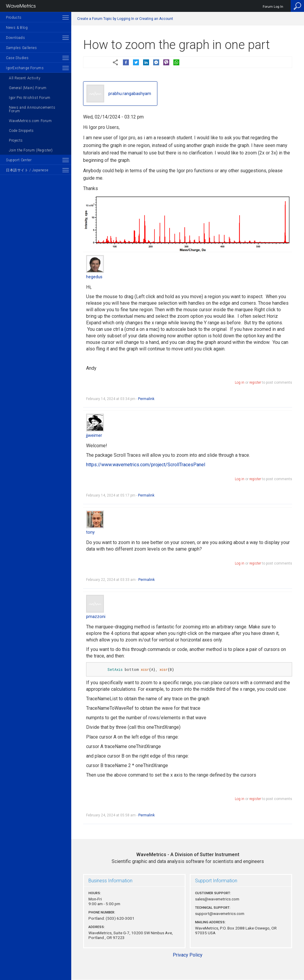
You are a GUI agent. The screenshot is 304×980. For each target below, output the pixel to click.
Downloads (15, 38)
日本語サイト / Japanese (27, 170)
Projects (16, 140)
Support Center (19, 160)
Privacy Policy (188, 955)
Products (14, 18)
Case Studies (17, 58)
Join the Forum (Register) (31, 150)
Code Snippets (21, 131)
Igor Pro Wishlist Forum (30, 98)
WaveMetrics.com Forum (30, 121)
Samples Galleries (21, 48)
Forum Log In (273, 7)
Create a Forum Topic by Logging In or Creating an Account (125, 19)
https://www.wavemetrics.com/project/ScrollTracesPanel (146, 465)
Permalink (146, 399)
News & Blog (17, 28)
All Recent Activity (25, 78)
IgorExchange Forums (25, 68)
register (255, 382)
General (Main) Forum (28, 88)
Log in (240, 382)
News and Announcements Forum (32, 109)
